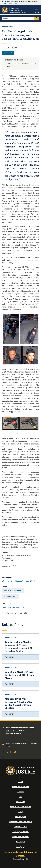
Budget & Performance (21, 787)
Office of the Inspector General (21, 822)
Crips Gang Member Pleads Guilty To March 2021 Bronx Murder (19, 675)
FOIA (21, 797)
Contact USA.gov (20, 859)
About (21, 782)
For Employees (20, 817)
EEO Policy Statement (20, 832)
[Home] (15, 13)
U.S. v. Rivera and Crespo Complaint (16, 581)
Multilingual (20, 842)
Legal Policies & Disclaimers (20, 807)
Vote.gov (20, 847)
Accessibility (21, 802)
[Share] (8, 53)
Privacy (21, 812)
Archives (21, 792)
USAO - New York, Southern (13, 608)
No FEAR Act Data (20, 827)
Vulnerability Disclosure (20, 837)
